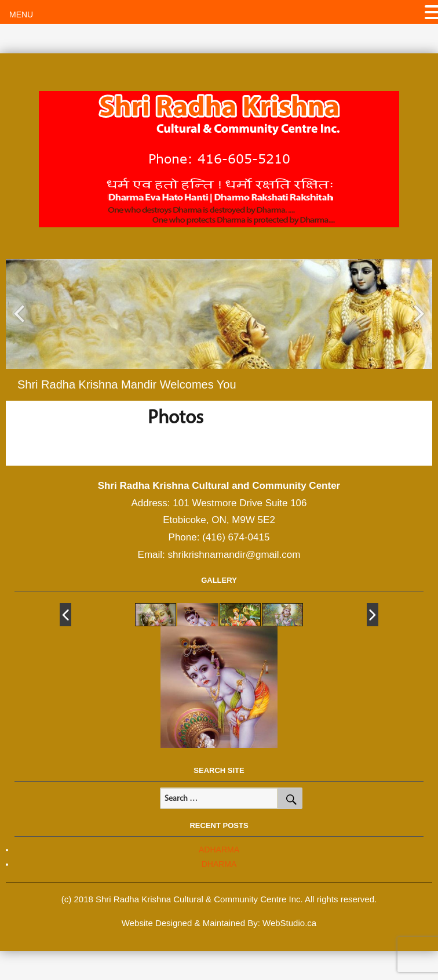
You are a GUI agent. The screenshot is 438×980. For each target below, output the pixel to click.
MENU (21, 14)
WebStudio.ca (289, 923)
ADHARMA (219, 850)
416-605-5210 (244, 158)
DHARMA (219, 864)
